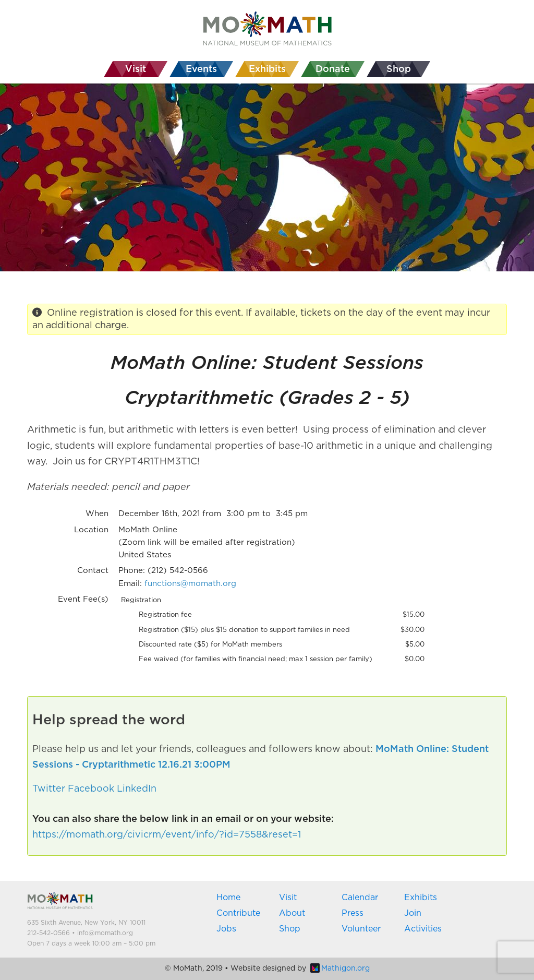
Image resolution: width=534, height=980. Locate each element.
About (292, 913)
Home (228, 898)
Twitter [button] (49, 789)
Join (413, 913)
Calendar (360, 898)
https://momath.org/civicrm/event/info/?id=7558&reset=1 (167, 835)
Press (353, 913)
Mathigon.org (340, 969)
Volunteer (361, 929)
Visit (288, 898)
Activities (423, 929)
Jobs (226, 929)
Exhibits (421, 898)
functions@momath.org (190, 584)
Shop (290, 929)
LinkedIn (137, 789)
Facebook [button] (91, 789)
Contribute (238, 913)
